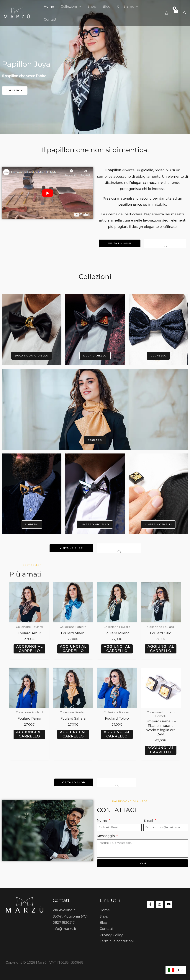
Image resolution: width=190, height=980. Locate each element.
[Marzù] (17, 13)
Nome (102, 821)
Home (105, 910)
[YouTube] (169, 904)
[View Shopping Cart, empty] (176, 13)
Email (149, 821)
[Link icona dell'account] (167, 13)
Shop (104, 916)
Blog (103, 923)
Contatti (106, 929)
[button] (79, 7)
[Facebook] (150, 904)
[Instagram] (160, 904)
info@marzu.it (64, 929)
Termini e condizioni (117, 941)
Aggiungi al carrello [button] (29, 649)
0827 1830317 (64, 923)
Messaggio (106, 836)
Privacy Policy (111, 935)
